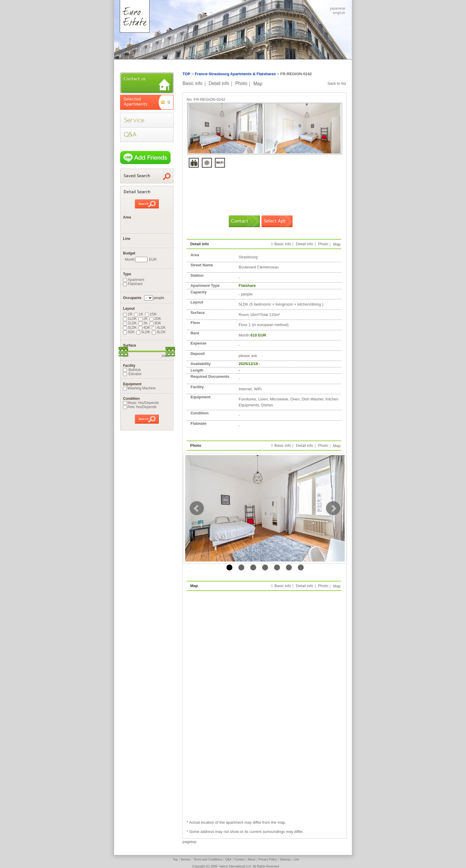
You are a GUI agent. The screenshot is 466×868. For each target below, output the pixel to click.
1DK (151, 314)
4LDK (159, 328)
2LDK (130, 323)
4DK (144, 328)
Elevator (132, 374)
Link (296, 860)
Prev (197, 508)
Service (186, 860)
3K (143, 323)
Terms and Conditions (208, 860)
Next (333, 508)
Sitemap (285, 860)
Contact (240, 860)
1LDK (130, 319)
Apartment (134, 280)
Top (175, 860)
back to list (337, 83)
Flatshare (133, 284)
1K (139, 314)
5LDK (143, 332)
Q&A (228, 860)
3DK (155, 323)
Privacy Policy (267, 860)
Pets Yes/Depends (140, 407)
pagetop (189, 842)
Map (258, 83)
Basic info (193, 83)
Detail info (219, 83)
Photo (241, 83)
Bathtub (132, 370)
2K (143, 319)
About (251, 860)
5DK (129, 332)
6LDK (159, 332)
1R (128, 314)
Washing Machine (139, 388)
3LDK (130, 328)
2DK (155, 319)
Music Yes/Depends (141, 403)
